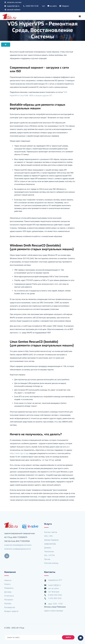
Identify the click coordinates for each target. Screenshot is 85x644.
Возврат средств (11, 611)
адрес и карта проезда (54, 611)
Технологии (49, 552)
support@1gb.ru (12, 6)
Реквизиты (9, 588)
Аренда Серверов (51, 540)
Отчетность (9, 596)
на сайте (52, 6)
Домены (48, 548)
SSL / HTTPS (49, 555)
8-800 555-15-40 (31, 6)
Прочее (47, 559)
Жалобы (8, 604)
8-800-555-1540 (55, 595)
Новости (8, 580)
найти (68, 637)
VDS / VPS (48, 536)
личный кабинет (12, 10)
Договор (8, 592)
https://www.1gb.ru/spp (19, 453)
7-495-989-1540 (55, 598)
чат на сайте (53, 588)
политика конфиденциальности (17, 549)
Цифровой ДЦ (50, 544)
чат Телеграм (54, 592)
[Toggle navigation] (80, 16)
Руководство (10, 607)
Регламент (9, 600)
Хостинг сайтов (51, 532)
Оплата (7, 584)
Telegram (64, 6)
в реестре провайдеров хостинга (18, 545)
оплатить (13, 2)
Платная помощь (51, 563)
